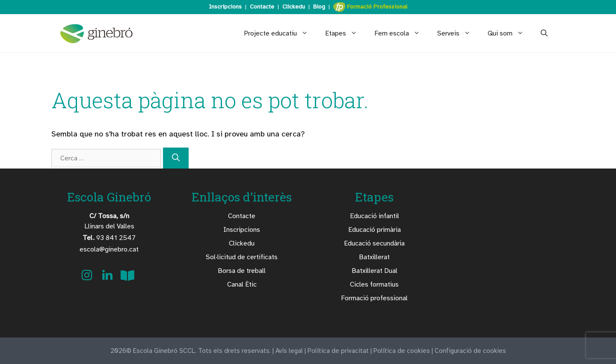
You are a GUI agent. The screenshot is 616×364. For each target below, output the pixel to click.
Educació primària (375, 230)
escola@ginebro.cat (109, 249)
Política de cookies (402, 351)
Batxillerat (374, 257)
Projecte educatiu (280, 33)
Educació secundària (374, 243)
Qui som (510, 33)
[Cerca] (176, 158)
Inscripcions (225, 7)
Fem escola (401, 33)
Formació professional (374, 298)
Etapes (345, 33)
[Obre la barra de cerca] (544, 33)
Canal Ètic (242, 284)
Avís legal (289, 351)
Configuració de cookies (470, 351)
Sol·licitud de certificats (242, 257)
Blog (319, 7)
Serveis (458, 33)
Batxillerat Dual (375, 271)
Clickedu (294, 7)
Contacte (262, 7)
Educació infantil (375, 216)
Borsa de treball (242, 271)
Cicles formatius (374, 284)
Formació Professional (370, 7)
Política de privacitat (338, 351)
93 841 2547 (109, 238)
